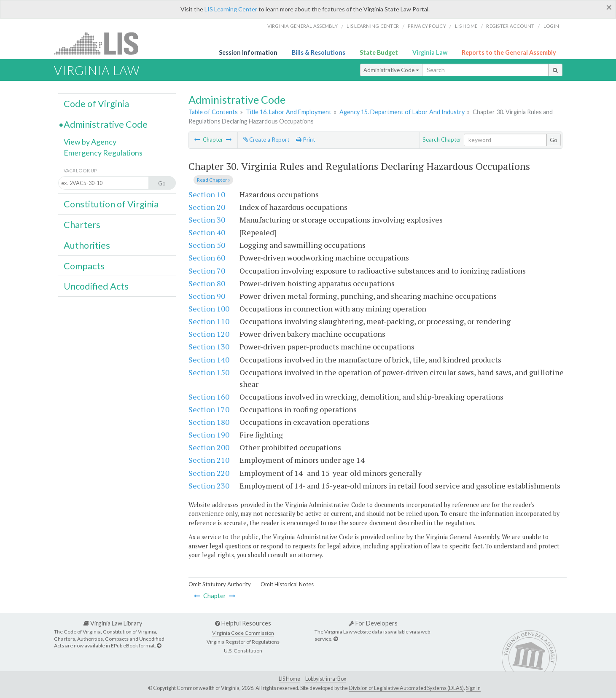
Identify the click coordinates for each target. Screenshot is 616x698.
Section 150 (209, 372)
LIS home (466, 26)
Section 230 (209, 486)
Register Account (510, 26)
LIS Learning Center (231, 9)
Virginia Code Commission (243, 633)
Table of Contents (213, 112)
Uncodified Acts (96, 286)
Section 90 (207, 296)
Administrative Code (391, 70)
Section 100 (209, 309)
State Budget (379, 52)
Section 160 (209, 397)
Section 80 (207, 283)
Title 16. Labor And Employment (289, 112)
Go (554, 140)
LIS (101, 43)
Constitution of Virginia (111, 204)
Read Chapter (213, 180)
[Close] (609, 7)
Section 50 (207, 245)
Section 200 (209, 447)
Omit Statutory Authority (220, 584)
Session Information (248, 52)
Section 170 (209, 409)
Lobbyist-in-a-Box (326, 679)
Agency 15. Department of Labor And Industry (402, 112)
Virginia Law (430, 52)
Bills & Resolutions (319, 52)
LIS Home (289, 679)
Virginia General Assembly (303, 26)
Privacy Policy (427, 26)
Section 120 (209, 334)
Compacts (84, 266)
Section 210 (209, 460)
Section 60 (207, 258)
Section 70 (207, 271)
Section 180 (209, 422)
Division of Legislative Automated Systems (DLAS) (406, 688)
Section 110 (209, 321)
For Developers (373, 623)
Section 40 (207, 232)
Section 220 (209, 473)
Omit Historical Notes (287, 584)
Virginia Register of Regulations (243, 642)
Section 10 (207, 194)
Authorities (87, 245)
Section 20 (207, 207)
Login (551, 26)
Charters (82, 225)
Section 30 (207, 220)
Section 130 (209, 346)
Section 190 (209, 435)
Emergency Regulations (103, 153)
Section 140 (209, 360)
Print (305, 140)
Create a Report (266, 140)
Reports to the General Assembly (509, 52)
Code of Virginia (96, 104)
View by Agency (90, 142)
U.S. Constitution (243, 651)
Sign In (473, 688)
